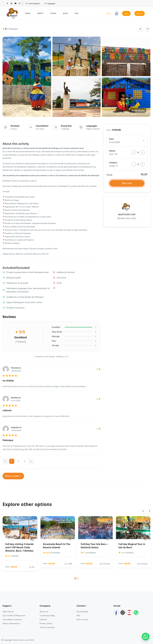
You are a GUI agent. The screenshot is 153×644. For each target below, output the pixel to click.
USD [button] (109, 13)
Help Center (8, 612)
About (40, 13)
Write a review (13, 476)
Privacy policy (46, 623)
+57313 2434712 (33, 4)
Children (113, 163)
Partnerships (82, 612)
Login (126, 13)
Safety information (11, 623)
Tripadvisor (50, 4)
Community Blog (47, 616)
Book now (127, 183)
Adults (112, 151)
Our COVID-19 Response (14, 616)
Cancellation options (12, 619)
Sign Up (140, 13)
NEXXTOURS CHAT (127, 214)
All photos (138, 110)
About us (44, 612)
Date (111, 139)
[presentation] (143, 511)
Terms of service (47, 627)
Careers (43, 619)
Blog (65, 13)
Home (28, 13)
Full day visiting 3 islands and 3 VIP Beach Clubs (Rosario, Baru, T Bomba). (20, 547)
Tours (53, 13)
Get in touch (82, 619)
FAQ (76, 13)
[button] (117, 13)
